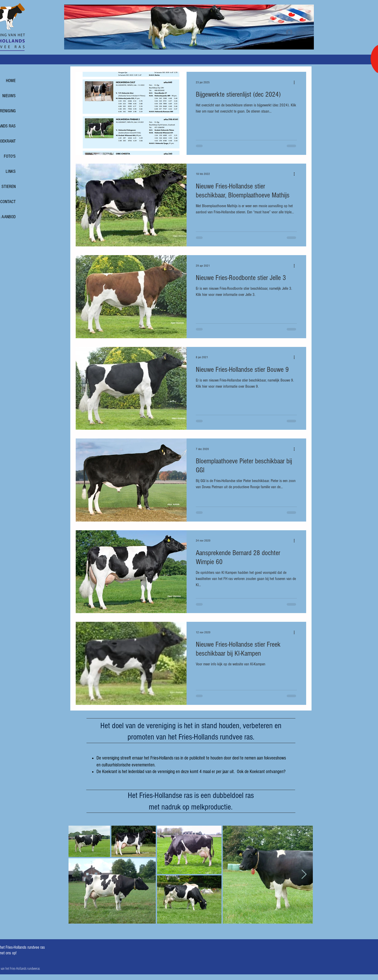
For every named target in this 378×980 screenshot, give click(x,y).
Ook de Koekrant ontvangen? (261, 772)
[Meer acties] (296, 82)
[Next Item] (304, 874)
